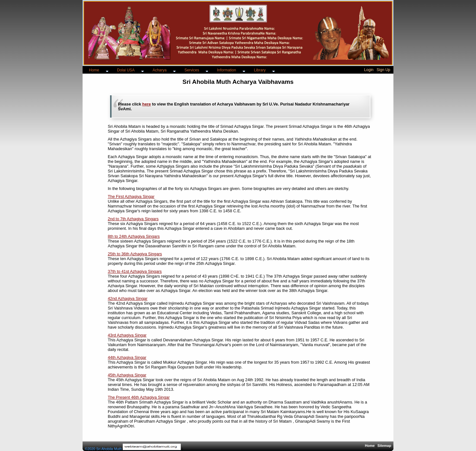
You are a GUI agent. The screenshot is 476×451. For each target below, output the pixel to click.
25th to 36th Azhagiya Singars (135, 254)
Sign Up (383, 70)
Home (94, 70)
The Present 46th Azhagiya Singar (139, 397)
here (146, 104)
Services (192, 70)
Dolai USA (126, 70)
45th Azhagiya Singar (127, 375)
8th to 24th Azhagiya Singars (134, 236)
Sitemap (384, 446)
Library (260, 70)
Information (226, 70)
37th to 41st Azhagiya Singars (135, 271)
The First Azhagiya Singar (131, 196)
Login (369, 70)
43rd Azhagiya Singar (127, 335)
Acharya (159, 70)
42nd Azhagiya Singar (128, 298)
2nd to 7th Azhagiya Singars (133, 219)
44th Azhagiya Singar (127, 357)
